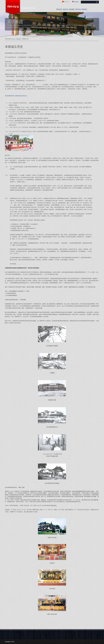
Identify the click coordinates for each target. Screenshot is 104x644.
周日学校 (78, 9)
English (75, 2)
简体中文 (66, 2)
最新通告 (72, 9)
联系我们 (84, 9)
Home (14, 39)
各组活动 (66, 9)
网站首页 (59, 9)
